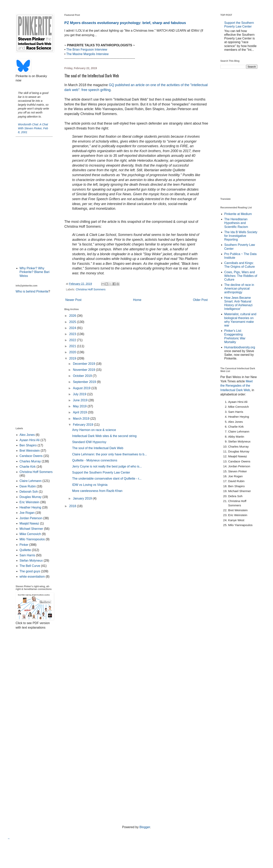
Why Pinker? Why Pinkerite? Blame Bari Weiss (35, 272)
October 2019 (83, 376)
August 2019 (82, 388)
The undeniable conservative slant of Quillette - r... (107, 479)
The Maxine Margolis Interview (87, 54)
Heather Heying (30, 507)
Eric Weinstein (29, 502)
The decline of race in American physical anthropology (239, 289)
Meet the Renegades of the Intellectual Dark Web (237, 386)
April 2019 (80, 412)
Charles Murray (30, 461)
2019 (73, 358)
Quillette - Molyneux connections (95, 460)
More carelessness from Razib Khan (97, 491)
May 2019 (80, 406)
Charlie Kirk (28, 467)
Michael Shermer (31, 529)
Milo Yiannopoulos (32, 539)
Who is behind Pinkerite (32, 291)
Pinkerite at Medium (238, 214)
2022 (73, 340)
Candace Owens (31, 456)
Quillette (25, 550)
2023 (73, 334)
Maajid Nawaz (29, 523)
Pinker (24, 545)
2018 (73, 506)
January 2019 (83, 498)
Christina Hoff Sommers (90, 289)
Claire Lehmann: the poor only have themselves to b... (109, 454)
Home (137, 300)
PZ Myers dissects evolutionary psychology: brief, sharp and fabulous (125, 23)
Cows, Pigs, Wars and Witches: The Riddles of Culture (241, 276)
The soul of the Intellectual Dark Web (98, 448)
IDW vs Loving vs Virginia (90, 485)
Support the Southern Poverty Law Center (101, 472)
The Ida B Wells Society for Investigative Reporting (241, 236)
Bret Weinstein (30, 451)
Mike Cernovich (30, 534)
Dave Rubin (28, 486)
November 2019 (84, 370)
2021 (73, 346)
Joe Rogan (27, 513)
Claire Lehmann (31, 481)
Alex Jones (27, 435)
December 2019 (84, 364)
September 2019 (85, 382)
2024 (73, 328)
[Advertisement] (34, 201)
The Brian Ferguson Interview (87, 50)
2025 (73, 322)
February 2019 (84, 425)
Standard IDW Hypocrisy (89, 442)
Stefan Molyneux (31, 561)
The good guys (30, 571)
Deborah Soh (29, 492)
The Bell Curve (30, 566)
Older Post (200, 300)
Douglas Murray (31, 497)
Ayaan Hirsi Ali (30, 440)
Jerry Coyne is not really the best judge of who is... (107, 466)
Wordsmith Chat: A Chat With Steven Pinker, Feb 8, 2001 (33, 128)
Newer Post (73, 300)
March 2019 (82, 419)
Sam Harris (27, 555)
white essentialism (32, 577)
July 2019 (80, 394)
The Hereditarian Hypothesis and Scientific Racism (236, 223)
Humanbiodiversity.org (240, 347)
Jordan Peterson (31, 518)
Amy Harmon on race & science (94, 430)
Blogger (145, 827)
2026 (73, 316)
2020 (73, 352)
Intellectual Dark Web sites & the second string (104, 436)
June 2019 (81, 400)
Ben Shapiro (28, 445)
